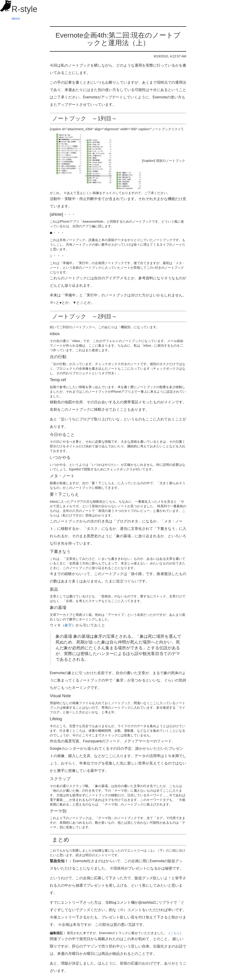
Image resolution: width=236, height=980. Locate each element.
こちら (175, 933)
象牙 (68, 625)
